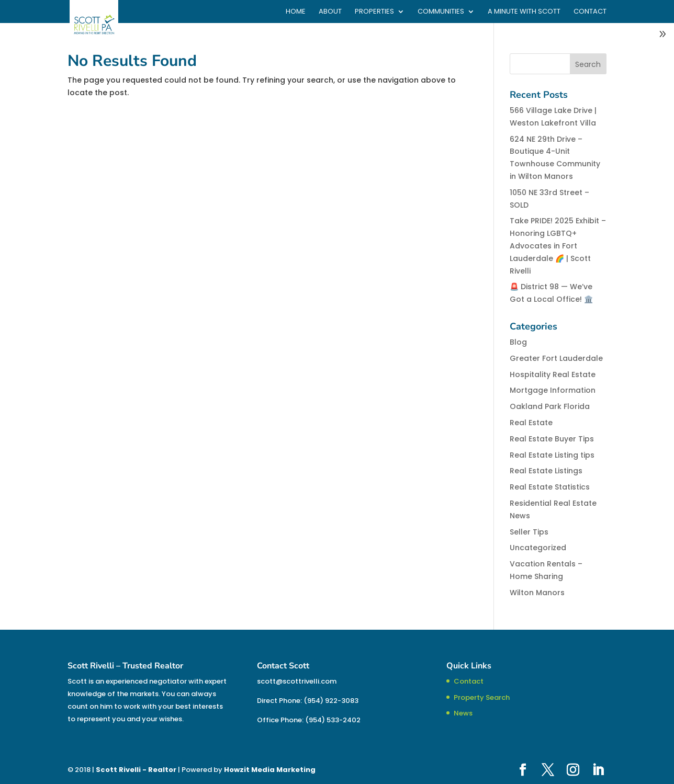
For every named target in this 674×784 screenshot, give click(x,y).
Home (296, 12)
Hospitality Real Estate (553, 374)
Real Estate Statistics (550, 487)
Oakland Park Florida (550, 406)
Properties (374, 12)
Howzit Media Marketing (270, 770)
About (330, 12)
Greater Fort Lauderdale (556, 358)
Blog (518, 342)
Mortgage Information (553, 390)
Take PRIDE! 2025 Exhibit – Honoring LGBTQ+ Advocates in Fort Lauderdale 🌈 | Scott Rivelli (558, 246)
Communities (441, 12)
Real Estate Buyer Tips (552, 439)
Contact (590, 12)
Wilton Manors (537, 593)
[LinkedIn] (598, 770)
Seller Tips (529, 532)
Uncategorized (538, 548)
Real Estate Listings (546, 471)
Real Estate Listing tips (552, 455)
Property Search (482, 697)
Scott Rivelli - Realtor (136, 770)
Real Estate (531, 423)
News (463, 713)
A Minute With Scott (524, 12)
